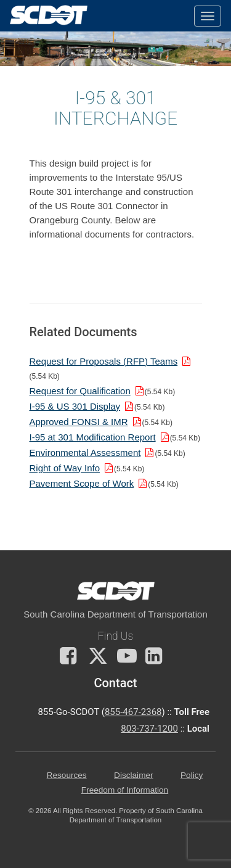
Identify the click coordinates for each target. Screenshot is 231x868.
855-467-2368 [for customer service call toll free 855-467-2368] (133, 712)
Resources (67, 775)
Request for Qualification (80, 391)
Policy (192, 775)
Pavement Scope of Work (82, 483)
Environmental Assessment (85, 453)
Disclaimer (133, 775)
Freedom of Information (125, 790)
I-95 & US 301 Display (75, 406)
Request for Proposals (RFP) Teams (104, 361)
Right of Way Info (65, 468)
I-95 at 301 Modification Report (93, 437)
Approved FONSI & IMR (79, 422)
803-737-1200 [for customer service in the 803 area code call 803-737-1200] (149, 729)
